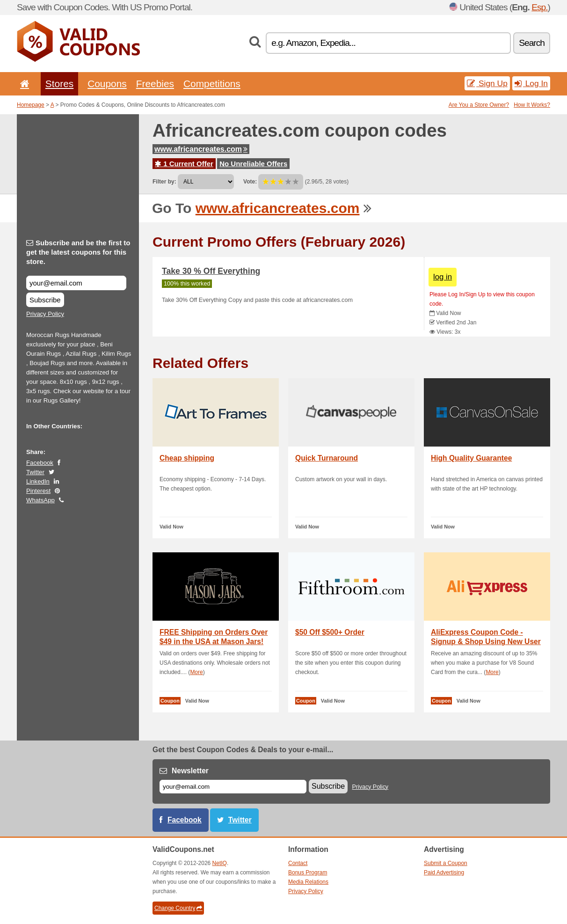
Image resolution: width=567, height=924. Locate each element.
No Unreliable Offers (253, 164)
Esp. (539, 7)
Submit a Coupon (446, 863)
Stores (59, 84)
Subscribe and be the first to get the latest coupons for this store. (78, 252)
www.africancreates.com (201, 149)
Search (532, 43)
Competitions (212, 84)
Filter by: (164, 182)
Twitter (35, 472)
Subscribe (45, 300)
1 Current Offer (184, 164)
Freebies (155, 84)
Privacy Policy (45, 314)
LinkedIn (38, 481)
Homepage (31, 105)
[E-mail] (233, 787)
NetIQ (220, 863)
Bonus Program (308, 873)
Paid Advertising (444, 873)
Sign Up (487, 83)
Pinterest (38, 491)
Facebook (40, 463)
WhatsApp (40, 500)
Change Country (178, 908)
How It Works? (532, 105)
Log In (531, 83)
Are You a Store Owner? (479, 105)
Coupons (107, 84)
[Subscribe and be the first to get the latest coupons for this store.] (76, 283)
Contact (298, 863)
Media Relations (308, 882)
